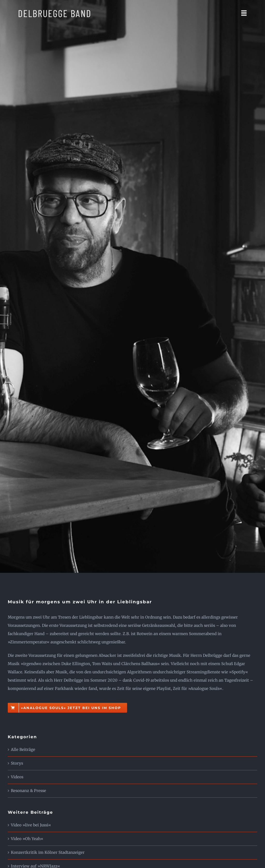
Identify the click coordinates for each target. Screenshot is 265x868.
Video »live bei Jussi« (31, 825)
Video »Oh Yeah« (27, 839)
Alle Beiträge (23, 749)
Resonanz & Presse (28, 791)
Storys (17, 763)
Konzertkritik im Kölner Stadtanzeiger (48, 852)
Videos (17, 777)
